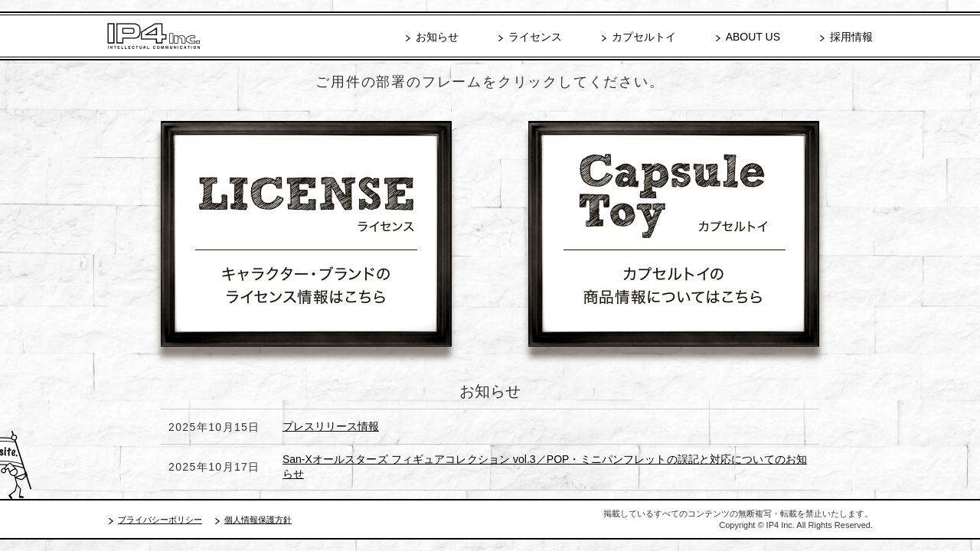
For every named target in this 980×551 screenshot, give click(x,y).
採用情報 (851, 37)
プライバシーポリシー (160, 520)
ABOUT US (753, 37)
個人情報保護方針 (258, 520)
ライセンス (535, 37)
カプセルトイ (644, 37)
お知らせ (437, 37)
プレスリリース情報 (331, 426)
